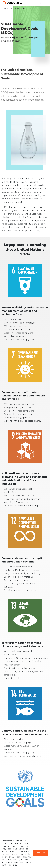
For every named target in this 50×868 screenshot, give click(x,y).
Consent (41, 853)
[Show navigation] (46, 3)
